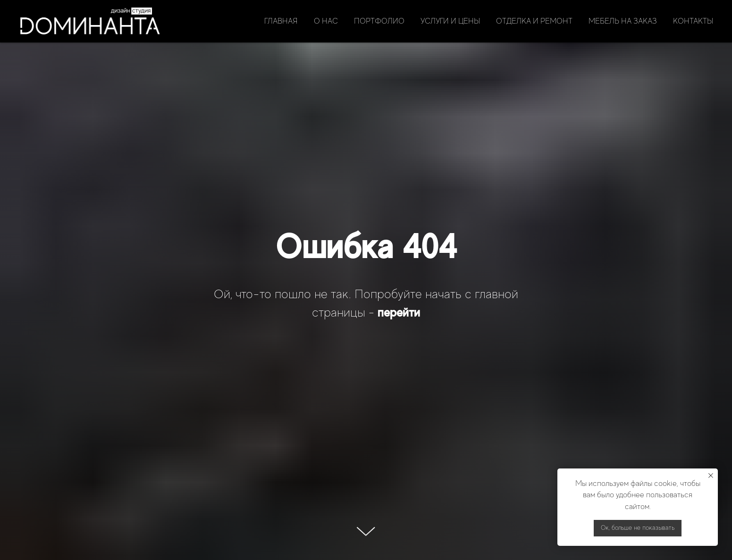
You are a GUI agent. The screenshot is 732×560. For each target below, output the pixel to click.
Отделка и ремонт (534, 21)
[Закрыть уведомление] (711, 476)
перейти (399, 312)
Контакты (693, 21)
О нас (326, 21)
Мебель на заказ (623, 21)
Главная (281, 21)
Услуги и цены (450, 21)
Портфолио (379, 21)
